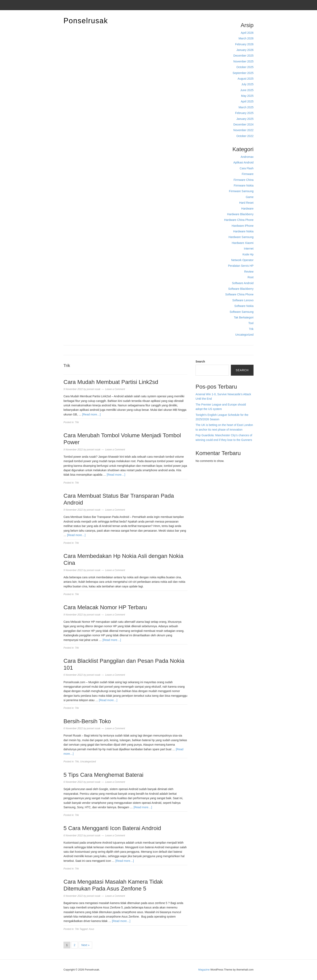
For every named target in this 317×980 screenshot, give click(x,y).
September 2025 (243, 73)
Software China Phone (239, 294)
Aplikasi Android (243, 162)
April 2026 (247, 33)
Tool (251, 323)
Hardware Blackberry (240, 214)
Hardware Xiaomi (243, 243)
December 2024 (243, 124)
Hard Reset (246, 203)
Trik (251, 329)
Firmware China (244, 180)
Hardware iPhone (243, 226)
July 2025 (247, 84)
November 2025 (243, 61)
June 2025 (247, 90)
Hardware (247, 209)
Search (200, 361)
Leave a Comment (115, 389)
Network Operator (242, 260)
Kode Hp (248, 254)
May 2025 (247, 96)
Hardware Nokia (243, 231)
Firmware (248, 174)
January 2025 (245, 119)
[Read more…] (91, 414)
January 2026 (245, 50)
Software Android (243, 283)
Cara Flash (247, 168)
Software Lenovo (243, 300)
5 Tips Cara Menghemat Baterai (104, 775)
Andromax (247, 157)
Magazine (204, 970)
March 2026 (246, 38)
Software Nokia (244, 306)
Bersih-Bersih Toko (87, 721)
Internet (249, 249)
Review (249, 272)
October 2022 (245, 136)
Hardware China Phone (239, 220)
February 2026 (244, 44)
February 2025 (244, 113)
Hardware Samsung (241, 237)
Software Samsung (242, 312)
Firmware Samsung (241, 191)
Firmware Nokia (244, 185)
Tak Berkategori (244, 317)
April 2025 (247, 101)
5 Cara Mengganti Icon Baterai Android (112, 828)
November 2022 (243, 130)
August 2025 (246, 79)
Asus (91, 929)
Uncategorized (244, 335)
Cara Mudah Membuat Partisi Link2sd (111, 382)
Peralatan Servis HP (241, 266)
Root (250, 277)
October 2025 (245, 67)
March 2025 (246, 107)
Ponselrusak (86, 21)
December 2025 (243, 56)
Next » (85, 945)
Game (250, 197)
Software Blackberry (241, 289)
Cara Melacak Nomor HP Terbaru (105, 607)
